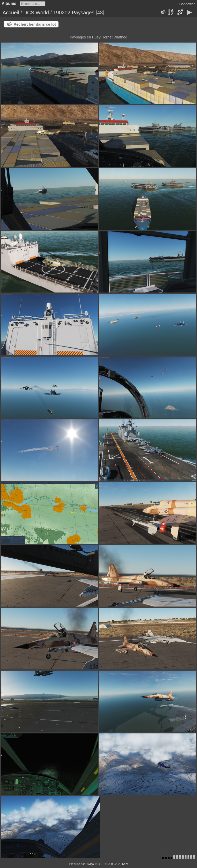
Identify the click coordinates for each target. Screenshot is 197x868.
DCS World (36, 13)
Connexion (187, 4)
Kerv (125, 864)
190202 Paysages (74, 13)
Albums (9, 3)
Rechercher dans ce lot (35, 24)
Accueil (11, 13)
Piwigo (90, 864)
